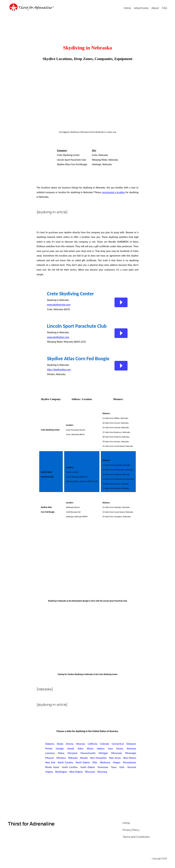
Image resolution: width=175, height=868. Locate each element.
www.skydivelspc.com (58, 337)
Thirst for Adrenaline (31, 824)
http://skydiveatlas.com (59, 369)
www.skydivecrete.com (59, 305)
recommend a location (113, 192)
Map (65, 132)
